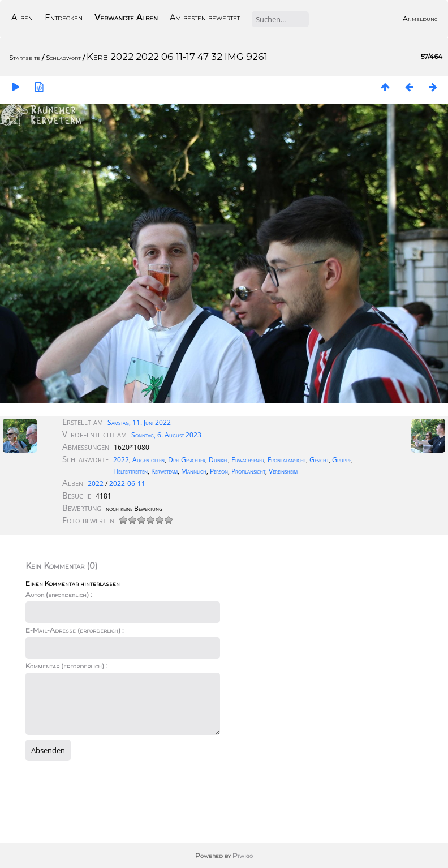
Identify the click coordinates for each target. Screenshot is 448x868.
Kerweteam (164, 471)
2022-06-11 (127, 484)
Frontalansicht (287, 460)
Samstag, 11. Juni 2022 (139, 422)
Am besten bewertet (205, 18)
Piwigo (243, 855)
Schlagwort (63, 57)
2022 (121, 460)
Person (219, 471)
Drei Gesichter (187, 460)
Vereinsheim (283, 471)
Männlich (194, 471)
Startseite (25, 57)
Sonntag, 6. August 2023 (166, 435)
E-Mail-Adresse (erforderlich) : (75, 630)
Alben (22, 18)
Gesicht (319, 460)
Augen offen (148, 460)
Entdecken (64, 18)
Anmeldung (420, 18)
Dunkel (218, 460)
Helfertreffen (130, 471)
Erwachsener (248, 460)
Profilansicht (248, 471)
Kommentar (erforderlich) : (66, 666)
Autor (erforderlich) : (59, 594)
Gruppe (342, 460)
